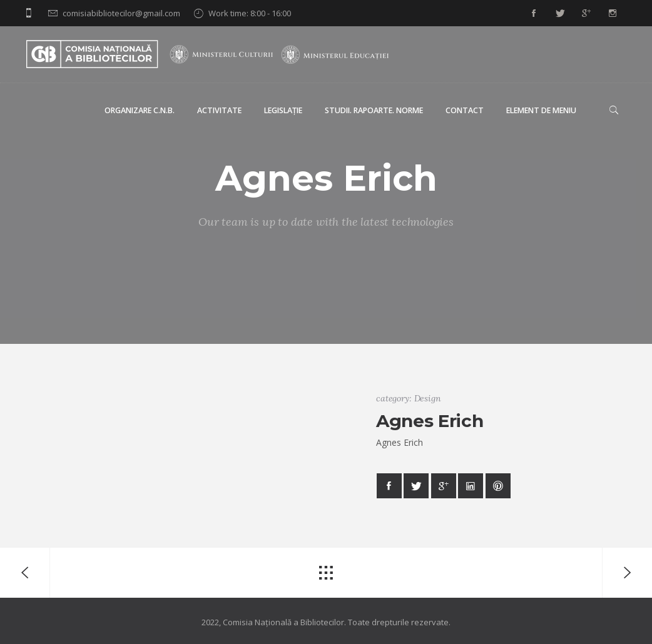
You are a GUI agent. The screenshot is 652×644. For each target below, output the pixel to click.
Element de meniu (541, 110)
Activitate (219, 110)
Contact (465, 110)
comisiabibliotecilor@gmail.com (121, 13)
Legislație (283, 110)
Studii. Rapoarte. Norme (374, 110)
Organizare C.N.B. (140, 110)
